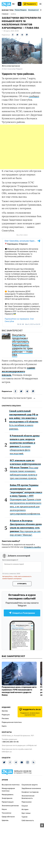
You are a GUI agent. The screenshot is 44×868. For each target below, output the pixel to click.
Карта (4, 726)
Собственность (28, 820)
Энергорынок (7, 798)
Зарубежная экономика (31, 788)
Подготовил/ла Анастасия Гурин (17, 398)
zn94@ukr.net (31, 745)
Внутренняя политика (11, 785)
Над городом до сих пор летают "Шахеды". (26, 528)
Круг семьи (26, 813)
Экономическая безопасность (28, 797)
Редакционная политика (12, 722)
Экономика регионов (10, 806)
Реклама (5, 718)
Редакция (6, 715)
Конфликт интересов (30, 792)
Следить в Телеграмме (22, 613)
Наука (4, 809)
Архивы (5, 711)
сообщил (34, 96)
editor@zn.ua (7, 752)
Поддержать (30, 4)
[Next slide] (40, 10)
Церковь (5, 820)
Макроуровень (8, 795)
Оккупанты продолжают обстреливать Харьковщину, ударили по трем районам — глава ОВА (22, 345)
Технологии (7, 813)
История (25, 809)
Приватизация (8, 802)
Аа (20, 4)
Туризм (25, 817)
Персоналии (27, 802)
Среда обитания (8, 817)
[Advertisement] (22, 147)
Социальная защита (30, 785)
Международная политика (8, 790)
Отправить (22, 584)
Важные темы (8, 10)
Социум (25, 806)
